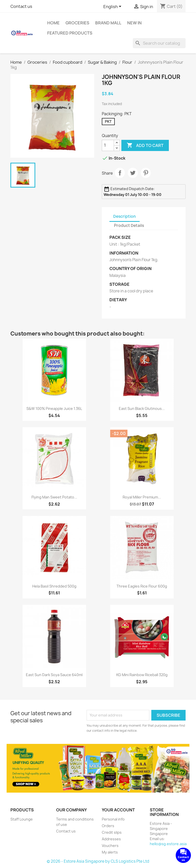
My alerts (110, 852)
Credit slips (112, 832)
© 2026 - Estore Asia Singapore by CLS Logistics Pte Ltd (98, 861)
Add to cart (145, 145)
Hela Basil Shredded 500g (54, 586)
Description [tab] (125, 216)
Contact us (21, 6)
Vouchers (110, 846)
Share (120, 173)
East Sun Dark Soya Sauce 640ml (54, 675)
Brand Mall (108, 23)
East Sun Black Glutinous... (142, 408)
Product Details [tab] (129, 226)
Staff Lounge (22, 819)
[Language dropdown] (113, 7)
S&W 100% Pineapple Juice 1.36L (54, 408)
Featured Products (70, 33)
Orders (108, 826)
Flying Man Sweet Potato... (54, 497)
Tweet (133, 173)
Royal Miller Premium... (142, 497)
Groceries (77, 23)
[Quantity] (108, 145)
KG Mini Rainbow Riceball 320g (142, 675)
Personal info (113, 819)
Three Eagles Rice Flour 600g (142, 586)
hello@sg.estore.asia (168, 844)
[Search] (159, 43)
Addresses (111, 839)
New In (134, 23)
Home (53, 23)
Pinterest (146, 173)
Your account (118, 810)
